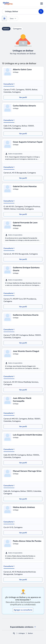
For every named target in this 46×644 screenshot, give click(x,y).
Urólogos (22, 633)
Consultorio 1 (9, 84)
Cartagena (17, 29)
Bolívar (6, 29)
